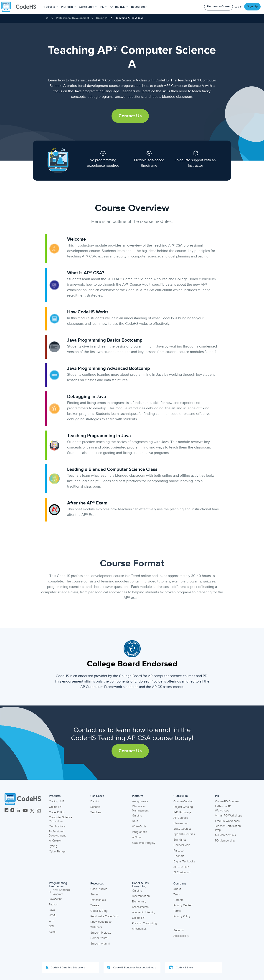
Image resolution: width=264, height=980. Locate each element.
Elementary (180, 823)
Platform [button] (68, 7)
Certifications (57, 826)
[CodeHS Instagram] (12, 811)
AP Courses (181, 818)
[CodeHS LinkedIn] (18, 811)
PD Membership (225, 841)
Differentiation (141, 896)
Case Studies (99, 889)
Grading (137, 816)
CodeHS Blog (99, 911)
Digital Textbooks (184, 862)
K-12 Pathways (182, 812)
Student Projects (101, 933)
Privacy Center (183, 905)
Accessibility (181, 936)
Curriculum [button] (88, 7)
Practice (178, 851)
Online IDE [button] (119, 7)
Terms (177, 911)
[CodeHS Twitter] (32, 811)
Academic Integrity (144, 843)
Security (179, 930)
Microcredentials (225, 835)
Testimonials (98, 900)
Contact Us (130, 116)
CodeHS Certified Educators (66, 967)
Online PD (102, 18)
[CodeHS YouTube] (25, 811)
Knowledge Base (101, 922)
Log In (239, 7)
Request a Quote (218, 6)
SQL (52, 926)
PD (217, 796)
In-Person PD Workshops (223, 809)
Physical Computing (144, 923)
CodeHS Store (181, 967)
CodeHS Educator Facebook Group (132, 967)
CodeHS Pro (57, 812)
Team (177, 894)
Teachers (96, 812)
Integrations (140, 832)
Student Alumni (100, 944)
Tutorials (179, 856)
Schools (95, 807)
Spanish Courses (184, 834)
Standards (180, 840)
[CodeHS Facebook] (6, 811)
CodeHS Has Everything (140, 885)
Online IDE (56, 807)
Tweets (95, 905)
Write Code (139, 826)
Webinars (96, 927)
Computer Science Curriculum (61, 820)
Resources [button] (140, 7)
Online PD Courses (227, 801)
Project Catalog (183, 807)
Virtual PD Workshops (229, 816)
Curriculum (181, 796)
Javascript (55, 899)
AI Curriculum (182, 872)
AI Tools (137, 837)
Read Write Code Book (105, 916)
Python (53, 904)
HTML (53, 915)
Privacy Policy (182, 916)
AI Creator (55, 841)
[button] (50, 7)
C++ (51, 921)
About (177, 889)
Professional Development (72, 18)
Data (135, 821)
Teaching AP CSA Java (130, 18)
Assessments (140, 907)
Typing (53, 846)
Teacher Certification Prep (228, 828)
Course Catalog (183, 801)
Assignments (140, 801)
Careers (178, 900)
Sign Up (253, 6)
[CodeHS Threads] (39, 811)
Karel (52, 932)
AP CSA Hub (181, 867)
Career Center (99, 938)
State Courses (182, 829)
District (95, 801)
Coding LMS (57, 801)
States (94, 894)
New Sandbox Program (59, 892)
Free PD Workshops (227, 821)
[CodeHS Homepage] (20, 7)
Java (52, 910)
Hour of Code (182, 845)
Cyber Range (57, 852)
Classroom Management (140, 809)
